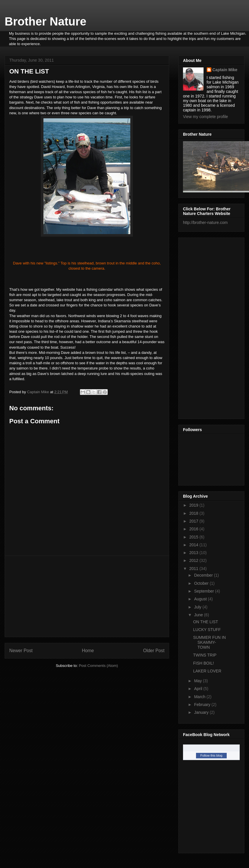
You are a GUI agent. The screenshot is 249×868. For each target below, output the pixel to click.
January (202, 712)
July (198, 607)
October (202, 583)
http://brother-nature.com (205, 222)
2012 (194, 560)
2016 (194, 529)
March (200, 697)
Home (88, 651)
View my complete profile (205, 117)
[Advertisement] (87, 596)
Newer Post (21, 651)
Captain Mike (225, 70)
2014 (194, 545)
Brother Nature (45, 21)
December (204, 575)
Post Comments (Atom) (98, 666)
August (201, 599)
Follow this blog (211, 755)
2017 (194, 521)
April (199, 689)
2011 (194, 569)
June (199, 615)
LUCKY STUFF (207, 630)
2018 (194, 513)
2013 (194, 553)
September (204, 591)
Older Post (154, 651)
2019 (194, 505)
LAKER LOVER (207, 671)
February (203, 705)
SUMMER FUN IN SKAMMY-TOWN (209, 642)
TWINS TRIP (205, 655)
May (198, 681)
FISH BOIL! (204, 663)
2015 (194, 537)
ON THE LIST (206, 622)
